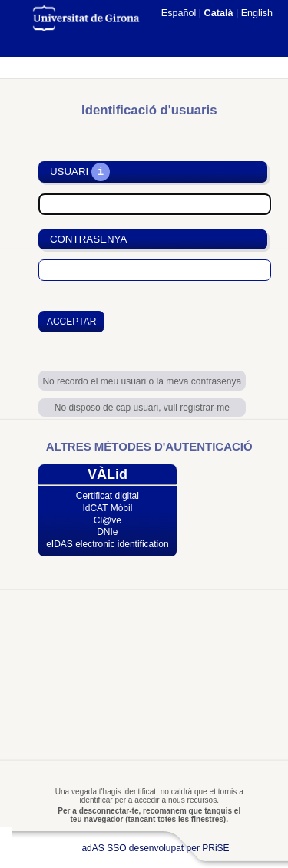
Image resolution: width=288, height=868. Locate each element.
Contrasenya (88, 239)
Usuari (69, 172)
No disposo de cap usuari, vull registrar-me (142, 408)
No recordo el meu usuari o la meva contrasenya (142, 381)
